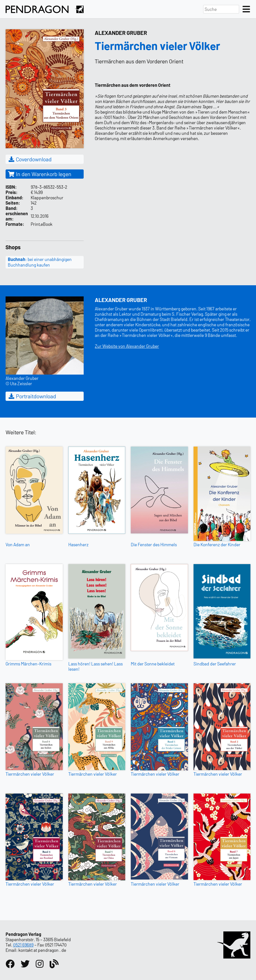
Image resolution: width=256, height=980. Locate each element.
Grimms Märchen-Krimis (28, 664)
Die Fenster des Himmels (154, 544)
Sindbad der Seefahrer (215, 664)
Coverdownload (30, 159)
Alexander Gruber (121, 33)
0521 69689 (23, 945)
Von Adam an (18, 544)
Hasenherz (78, 544)
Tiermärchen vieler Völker (30, 774)
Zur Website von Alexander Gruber (127, 346)
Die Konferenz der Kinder (217, 544)
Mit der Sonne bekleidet (153, 664)
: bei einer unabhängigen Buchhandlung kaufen (40, 262)
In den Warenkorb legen (40, 174)
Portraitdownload (32, 396)
